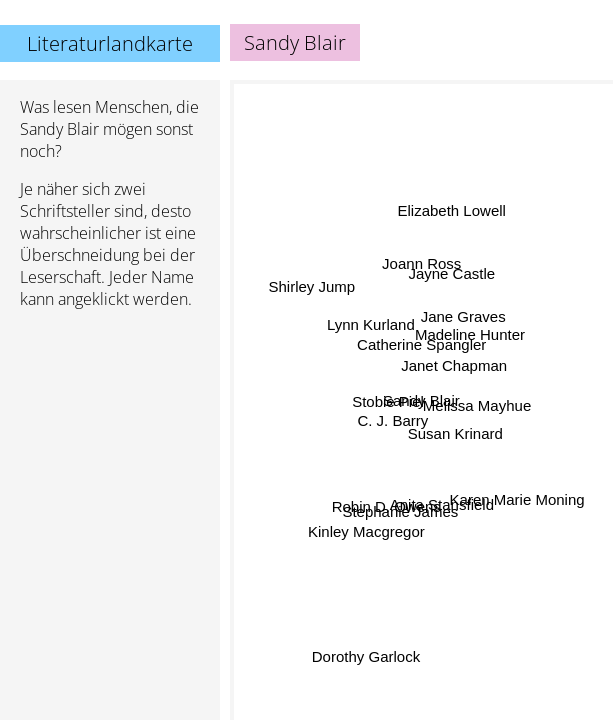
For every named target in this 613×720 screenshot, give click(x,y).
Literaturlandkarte (110, 43)
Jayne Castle (452, 274)
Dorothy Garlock (369, 662)
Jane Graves (462, 316)
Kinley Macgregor (365, 523)
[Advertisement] (110, 431)
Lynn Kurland (370, 327)
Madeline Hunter (471, 335)
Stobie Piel (389, 399)
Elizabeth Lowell (449, 208)
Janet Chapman (456, 370)
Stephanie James (398, 508)
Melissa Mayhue (477, 403)
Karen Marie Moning (516, 502)
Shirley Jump (311, 287)
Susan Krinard (450, 438)
